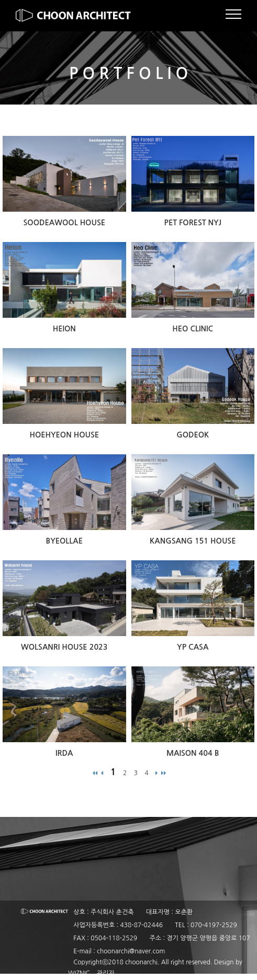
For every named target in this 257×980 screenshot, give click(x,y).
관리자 (106, 973)
